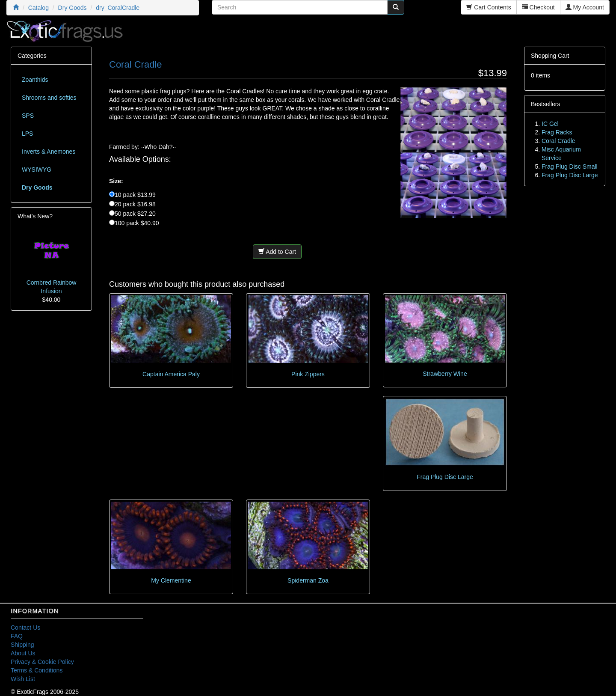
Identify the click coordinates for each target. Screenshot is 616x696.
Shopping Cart (550, 56)
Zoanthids (35, 80)
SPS (28, 116)
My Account (585, 7)
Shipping (22, 645)
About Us (23, 653)
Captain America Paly (171, 374)
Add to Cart (277, 252)
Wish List (23, 679)
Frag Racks (557, 132)
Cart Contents (489, 7)
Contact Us (25, 628)
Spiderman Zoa (308, 580)
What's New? (35, 216)
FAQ (17, 636)
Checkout (538, 7)
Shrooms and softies (49, 98)
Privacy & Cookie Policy (42, 662)
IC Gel (550, 124)
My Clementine (171, 580)
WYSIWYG (37, 170)
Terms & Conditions (37, 670)
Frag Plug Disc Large (445, 477)
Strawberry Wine (445, 374)
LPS (27, 134)
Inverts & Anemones (49, 152)
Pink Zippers (308, 374)
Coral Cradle (558, 141)
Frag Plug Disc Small (570, 167)
